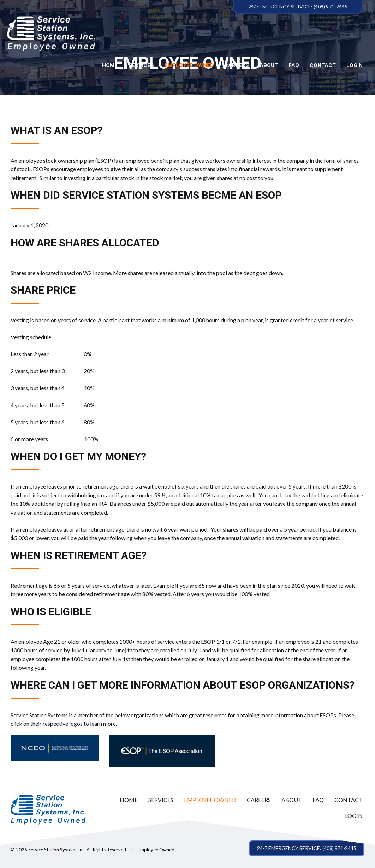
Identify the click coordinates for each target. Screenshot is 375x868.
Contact (323, 66)
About (269, 66)
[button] (307, 848)
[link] (129, 800)
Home (110, 66)
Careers (237, 66)
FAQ (294, 66)
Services (141, 66)
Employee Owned (189, 66)
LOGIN (355, 66)
